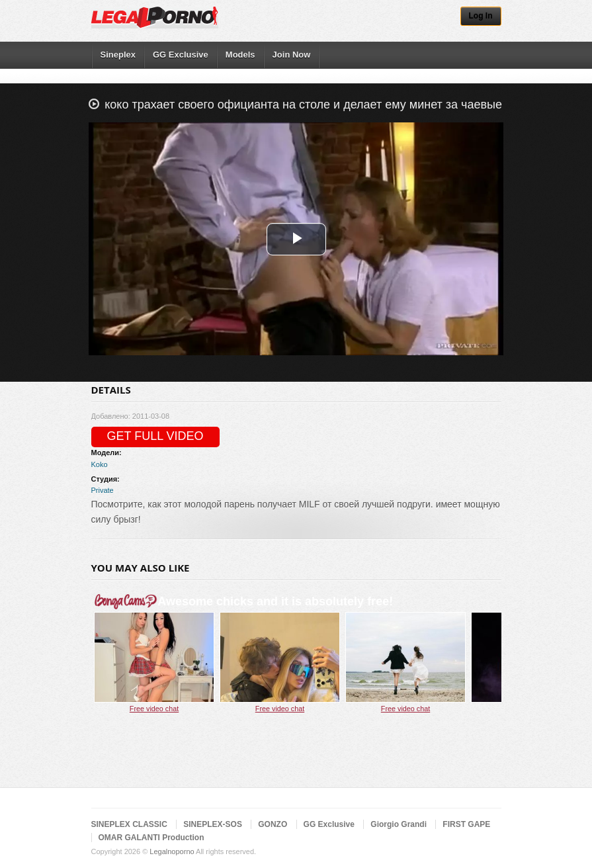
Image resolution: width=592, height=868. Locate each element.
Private (103, 490)
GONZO (273, 824)
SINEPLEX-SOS (213, 824)
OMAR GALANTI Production (151, 838)
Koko (100, 464)
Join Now (292, 55)
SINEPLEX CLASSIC (129, 824)
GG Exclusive (181, 55)
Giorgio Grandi (399, 824)
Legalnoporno (172, 851)
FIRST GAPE (466, 824)
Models (240, 55)
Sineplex (118, 55)
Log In (481, 16)
